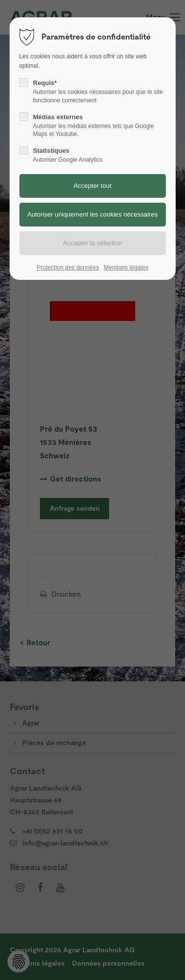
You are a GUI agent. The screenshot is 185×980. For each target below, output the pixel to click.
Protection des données (68, 267)
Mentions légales (126, 267)
